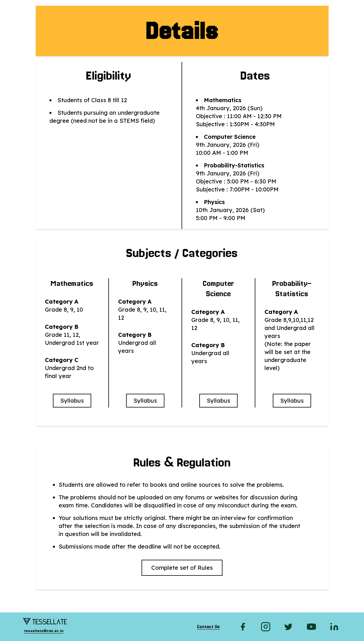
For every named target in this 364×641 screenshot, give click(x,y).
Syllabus (72, 400)
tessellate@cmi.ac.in (44, 631)
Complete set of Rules (182, 568)
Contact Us (208, 627)
